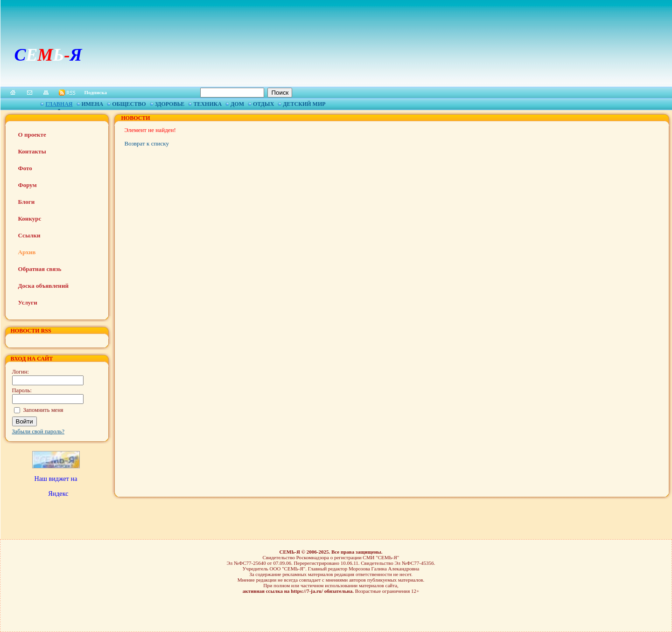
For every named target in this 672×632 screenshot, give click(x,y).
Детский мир (304, 104)
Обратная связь (40, 269)
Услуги (28, 302)
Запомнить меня (43, 410)
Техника (207, 104)
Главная (59, 104)
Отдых (263, 104)
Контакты (32, 151)
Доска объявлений (43, 286)
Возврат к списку (147, 143)
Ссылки (29, 235)
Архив (27, 252)
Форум (28, 185)
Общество (129, 104)
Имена (93, 104)
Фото (25, 168)
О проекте (32, 135)
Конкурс (30, 219)
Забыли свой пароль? (38, 431)
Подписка (96, 92)
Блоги (27, 202)
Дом (237, 104)
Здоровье (170, 104)
